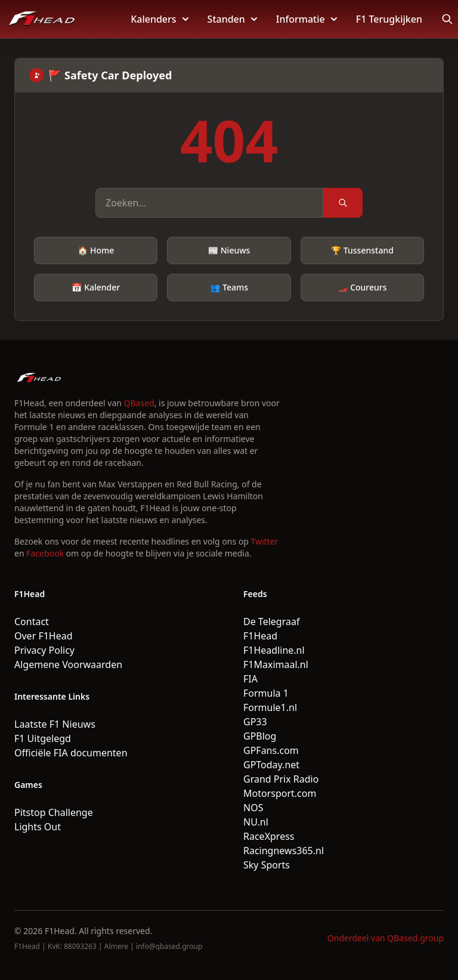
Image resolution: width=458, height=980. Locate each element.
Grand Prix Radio (281, 779)
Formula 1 (266, 693)
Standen (232, 19)
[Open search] (447, 19)
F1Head (260, 636)
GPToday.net (271, 765)
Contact (32, 622)
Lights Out (38, 827)
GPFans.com (271, 750)
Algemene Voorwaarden (68, 664)
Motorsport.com (280, 793)
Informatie (307, 19)
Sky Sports (267, 865)
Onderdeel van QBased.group (386, 938)
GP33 (255, 722)
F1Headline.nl (274, 650)
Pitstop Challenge (54, 812)
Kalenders (159, 19)
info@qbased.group (169, 946)
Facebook (45, 553)
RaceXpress (269, 836)
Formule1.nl (270, 707)
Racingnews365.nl (284, 851)
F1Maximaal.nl (276, 664)
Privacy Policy (44, 650)
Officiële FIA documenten (71, 753)
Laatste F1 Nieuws (55, 724)
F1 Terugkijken (389, 19)
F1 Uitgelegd (43, 738)
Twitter (265, 541)
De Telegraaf (271, 622)
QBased (139, 403)
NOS (253, 808)
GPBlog (260, 736)
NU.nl (256, 822)
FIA (250, 679)
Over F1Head (44, 636)
